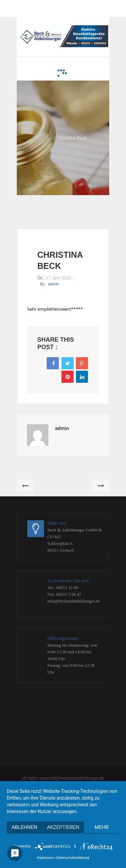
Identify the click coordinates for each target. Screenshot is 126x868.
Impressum (45, 858)
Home (45, 138)
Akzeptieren (63, 827)
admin (54, 284)
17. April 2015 (58, 278)
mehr (102, 827)
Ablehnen (24, 827)
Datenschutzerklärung (73, 858)
